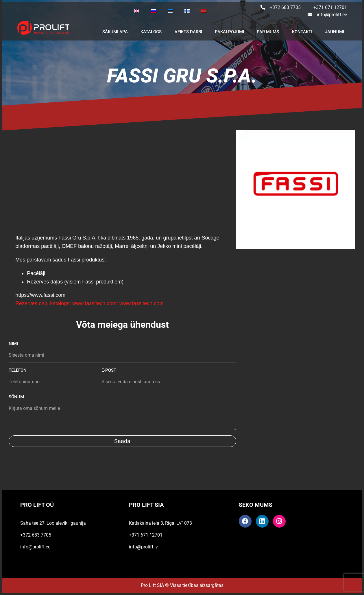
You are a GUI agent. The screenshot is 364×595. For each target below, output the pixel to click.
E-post (109, 370)
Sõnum (16, 397)
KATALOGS (151, 32)
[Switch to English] (137, 11)
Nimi (14, 344)
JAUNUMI (335, 32)
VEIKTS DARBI (188, 32)
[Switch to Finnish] (187, 11)
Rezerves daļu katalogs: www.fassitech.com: (67, 303)
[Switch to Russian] (154, 11)
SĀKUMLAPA (115, 32)
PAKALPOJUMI (229, 32)
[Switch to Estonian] (170, 11)
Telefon (18, 370)
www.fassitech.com (142, 303)
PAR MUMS (268, 32)
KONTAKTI (302, 32)
